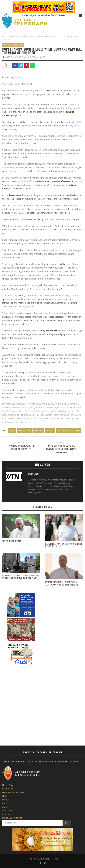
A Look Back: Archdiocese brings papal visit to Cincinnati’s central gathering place (21, 577)
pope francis (38, 430)
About (5, 807)
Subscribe (7, 811)
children (12, 430)
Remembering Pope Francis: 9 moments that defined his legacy (63, 545)
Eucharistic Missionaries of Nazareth (54, 181)
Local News (8, 789)
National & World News (18, 36)
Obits (5, 796)
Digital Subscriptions (12, 818)
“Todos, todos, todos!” (12, 541)
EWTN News (11, 57)
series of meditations (67, 195)
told (51, 380)
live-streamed (16, 195)
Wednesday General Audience (69, 430)
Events (5, 800)
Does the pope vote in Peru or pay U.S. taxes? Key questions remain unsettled (62, 583)
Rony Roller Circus (49, 331)
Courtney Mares (24, 430)
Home (5, 36)
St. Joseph (50, 430)
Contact (6, 803)
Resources (7, 814)
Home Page (8, 785)
